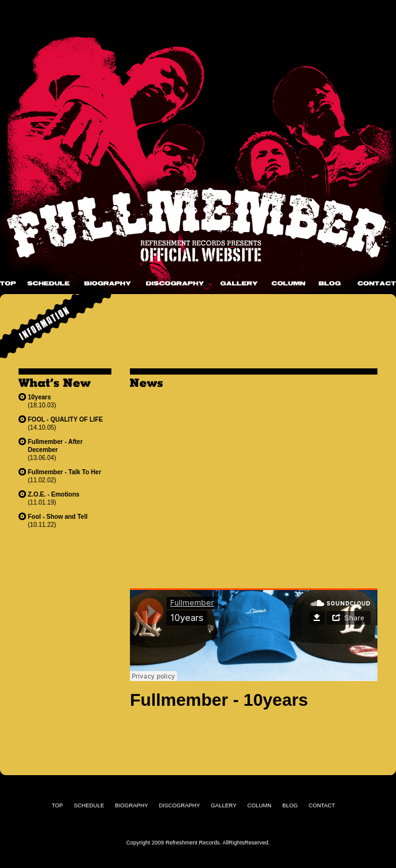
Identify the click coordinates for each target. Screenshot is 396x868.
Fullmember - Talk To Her (65, 472)
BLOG (330, 283)
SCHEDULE (48, 283)
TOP (8, 283)
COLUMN (289, 283)
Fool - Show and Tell (58, 517)
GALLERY (239, 283)
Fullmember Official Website (198, 226)
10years (39, 397)
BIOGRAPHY (108, 283)
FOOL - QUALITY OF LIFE (65, 419)
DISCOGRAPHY (175, 283)
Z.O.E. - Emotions (54, 494)
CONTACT (377, 283)
